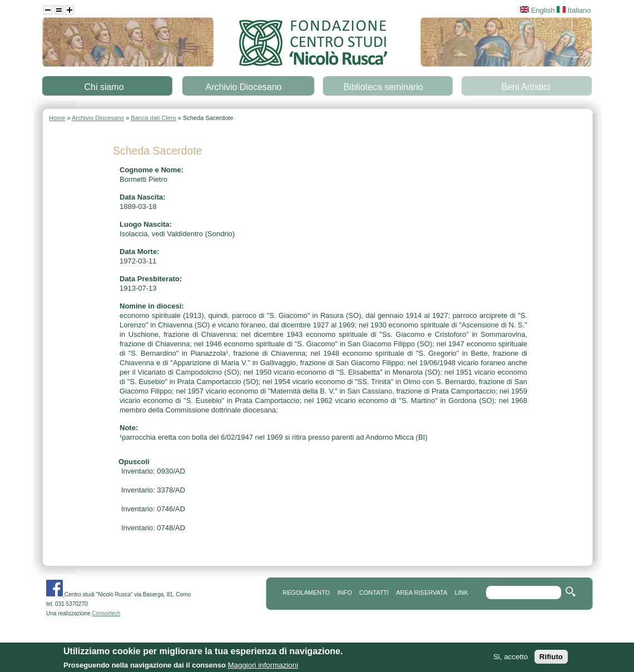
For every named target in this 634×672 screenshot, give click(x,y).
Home (57, 118)
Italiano (574, 10)
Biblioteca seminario (383, 87)
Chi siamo (104, 87)
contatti (374, 593)
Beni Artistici (525, 87)
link (461, 593)
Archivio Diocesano (244, 87)
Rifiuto (551, 659)
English (537, 10)
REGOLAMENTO (306, 593)
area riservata (422, 593)
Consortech (106, 613)
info (344, 593)
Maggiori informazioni (263, 667)
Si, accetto (511, 659)
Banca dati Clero (153, 118)
